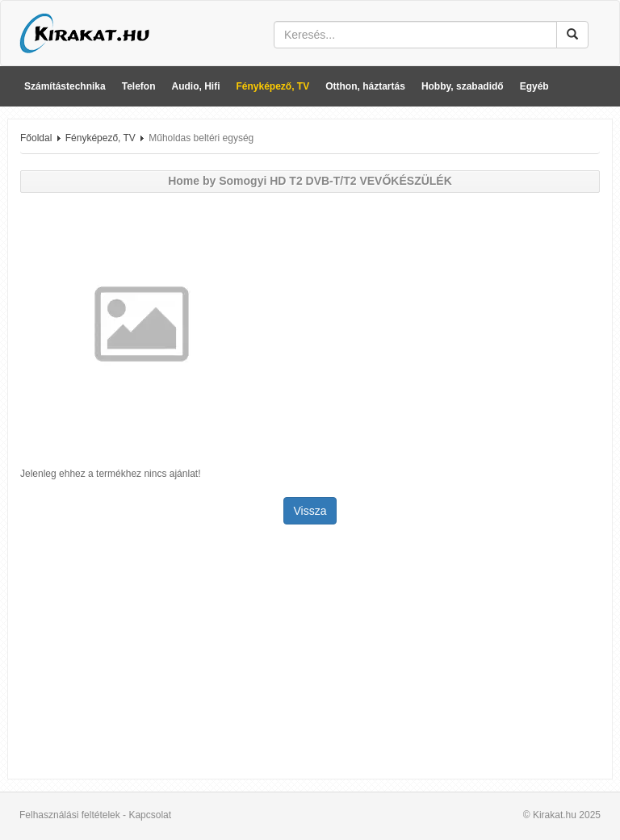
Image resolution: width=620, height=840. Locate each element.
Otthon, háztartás (365, 86)
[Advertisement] (310, 654)
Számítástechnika (65, 86)
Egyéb (534, 86)
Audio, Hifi (196, 86)
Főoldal (36, 138)
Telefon (139, 86)
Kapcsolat (150, 815)
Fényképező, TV (273, 86)
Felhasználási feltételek (70, 815)
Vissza (310, 511)
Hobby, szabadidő (463, 86)
